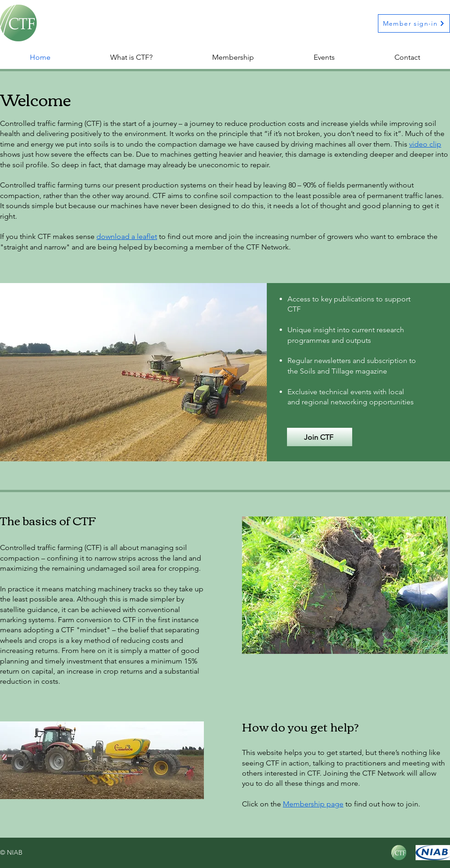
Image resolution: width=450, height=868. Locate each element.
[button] (233, 57)
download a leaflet (127, 236)
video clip (425, 144)
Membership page (313, 804)
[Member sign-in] (414, 23)
